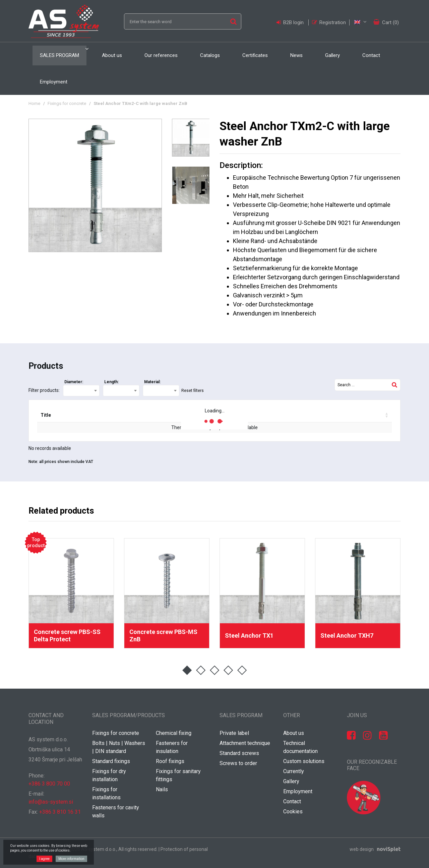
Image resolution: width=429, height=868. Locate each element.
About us (112, 55)
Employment (54, 82)
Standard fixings (111, 761)
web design (362, 849)
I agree (44, 859)
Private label (234, 733)
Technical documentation (300, 747)
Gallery (332, 55)
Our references (161, 55)
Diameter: (74, 382)
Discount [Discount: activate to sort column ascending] (257, 415)
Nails (162, 789)
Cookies (293, 812)
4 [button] (228, 670)
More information (71, 859)
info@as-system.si (51, 802)
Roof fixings (170, 761)
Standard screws (239, 753)
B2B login (291, 22)
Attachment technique (245, 743)
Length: (111, 382)
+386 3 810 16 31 (60, 812)
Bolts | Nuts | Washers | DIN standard (119, 747)
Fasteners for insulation (172, 747)
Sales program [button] (59, 55)
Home (34, 103)
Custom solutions (304, 761)
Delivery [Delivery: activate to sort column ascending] (163, 415)
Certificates (255, 55)
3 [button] (215, 670)
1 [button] (187, 670)
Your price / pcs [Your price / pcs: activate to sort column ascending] (309, 415)
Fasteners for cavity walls (116, 812)
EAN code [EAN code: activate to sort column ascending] (117, 415)
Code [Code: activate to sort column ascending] (78, 415)
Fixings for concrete (67, 103)
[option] (95, 185)
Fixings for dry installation (109, 775)
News (296, 55)
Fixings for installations (106, 793)
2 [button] (201, 670)
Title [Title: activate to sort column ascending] (46, 415)
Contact (371, 55)
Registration (329, 22)
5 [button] (242, 670)
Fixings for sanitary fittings (178, 775)
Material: (152, 382)
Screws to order (238, 763)
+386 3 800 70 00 (49, 784)
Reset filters (193, 391)
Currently (294, 771)
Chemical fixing (174, 733)
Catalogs (210, 55)
